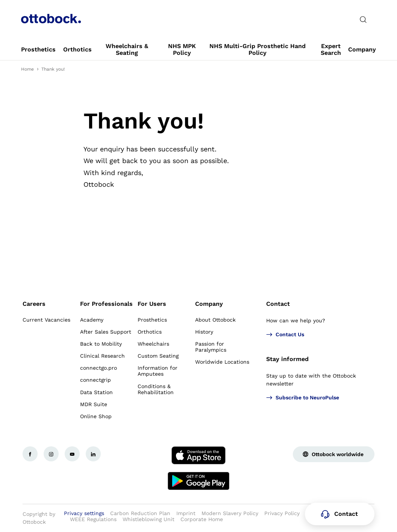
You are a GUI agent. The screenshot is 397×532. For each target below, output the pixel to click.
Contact (278, 304)
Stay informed (287, 359)
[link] (38, 50)
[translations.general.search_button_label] (363, 20)
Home (27, 69)
